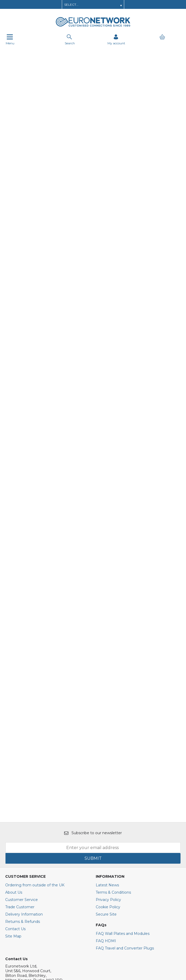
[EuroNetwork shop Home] (93, 26)
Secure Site (106, 792)
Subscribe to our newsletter (93, 711)
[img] (35, 912)
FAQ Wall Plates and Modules (123, 812)
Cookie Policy (108, 785)
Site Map (13, 814)
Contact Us (15, 807)
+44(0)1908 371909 (25, 877)
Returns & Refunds (23, 800)
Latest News (107, 763)
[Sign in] (116, 40)
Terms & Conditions (113, 771)
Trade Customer (20, 785)
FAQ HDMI (106, 819)
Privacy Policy (108, 778)
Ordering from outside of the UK (35, 763)
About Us (14, 771)
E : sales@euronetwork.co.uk (31, 868)
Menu (10, 40)
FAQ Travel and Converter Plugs (125, 826)
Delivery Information (24, 792)
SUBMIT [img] (93, 736)
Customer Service (22, 778)
